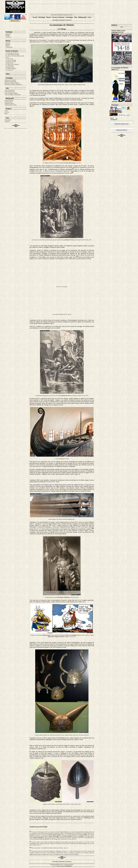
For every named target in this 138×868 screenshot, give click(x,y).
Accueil (35, 17)
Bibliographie (82, 17)
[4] (93, 529)
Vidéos (8, 74)
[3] (77, 257)
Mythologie (42, 17)
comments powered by (39, 827)
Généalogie (9, 78)
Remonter (62, 20)
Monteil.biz (69, 866)
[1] (73, 169)
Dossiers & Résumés (58, 17)
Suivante (69, 20)
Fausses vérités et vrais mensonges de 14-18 (118, 31)
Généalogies (69, 17)
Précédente (56, 20)
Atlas (76, 17)
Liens (89, 17)
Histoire (49, 17)
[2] (72, 173)
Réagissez (9, 109)
